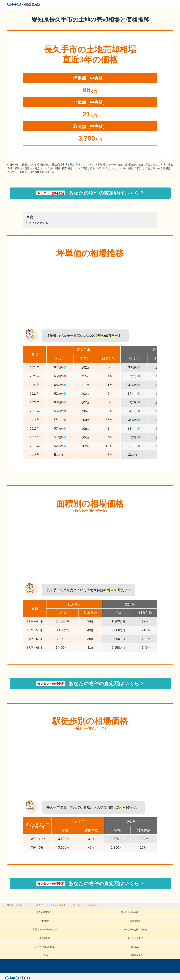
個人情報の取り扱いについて (60, 918)
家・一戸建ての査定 (123, 923)
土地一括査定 (36, 12)
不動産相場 (63, 923)
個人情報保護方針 (19, 918)
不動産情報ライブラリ (80, 170)
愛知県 (76, 12)
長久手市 (92, 12)
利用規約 (94, 918)
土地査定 (152, 923)
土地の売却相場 (58, 12)
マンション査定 (90, 923)
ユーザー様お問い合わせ (30, 923)
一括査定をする (42, 928)
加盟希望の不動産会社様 (150, 918)
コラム (18, 928)
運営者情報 (117, 918)
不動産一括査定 (15, 12)
